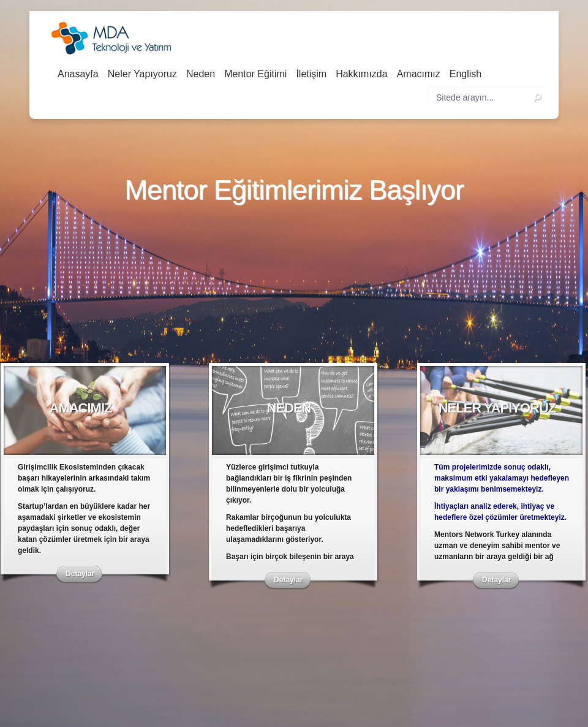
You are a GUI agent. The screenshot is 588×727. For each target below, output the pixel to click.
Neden (201, 74)
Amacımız (419, 74)
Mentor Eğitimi (255, 74)
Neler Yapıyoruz (142, 74)
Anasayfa (78, 74)
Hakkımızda (361, 74)
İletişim (311, 74)
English (466, 74)
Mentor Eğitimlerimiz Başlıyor (294, 191)
